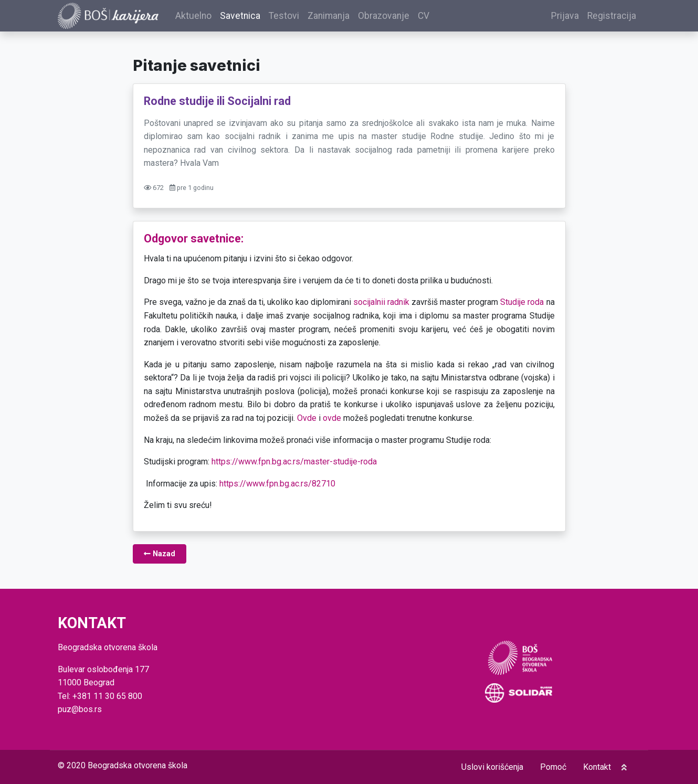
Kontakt (597, 767)
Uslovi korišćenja (492, 767)
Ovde (307, 422)
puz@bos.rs (80, 710)
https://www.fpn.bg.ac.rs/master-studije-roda (294, 466)
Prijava (565, 18)
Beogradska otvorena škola (138, 765)
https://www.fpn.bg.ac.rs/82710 (277, 487)
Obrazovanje (398, 18)
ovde (332, 422)
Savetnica (255, 18)
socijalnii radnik (381, 306)
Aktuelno (208, 18)
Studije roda (522, 306)
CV (438, 18)
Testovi (299, 18)
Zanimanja (343, 18)
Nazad (160, 558)
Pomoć (553, 767)
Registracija (612, 18)
